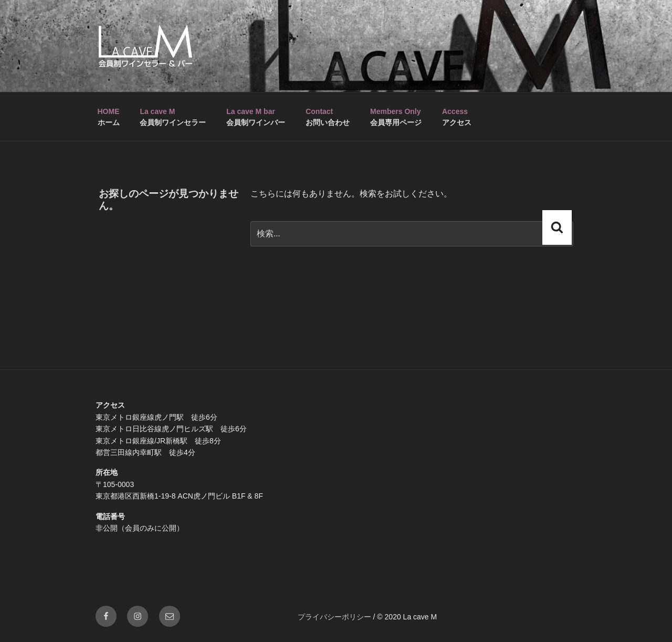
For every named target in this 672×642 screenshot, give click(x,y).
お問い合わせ (328, 117)
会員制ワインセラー (173, 117)
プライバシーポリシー (334, 617)
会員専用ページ (396, 117)
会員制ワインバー (256, 117)
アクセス (457, 117)
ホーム (109, 117)
